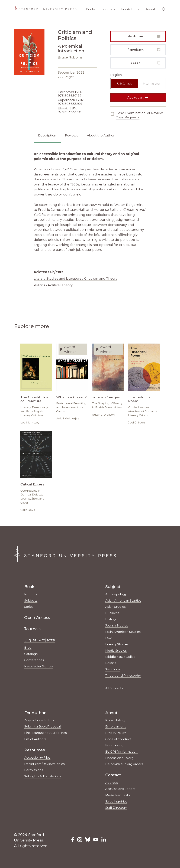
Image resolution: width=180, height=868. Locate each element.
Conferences (34, 660)
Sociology (113, 669)
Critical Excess (32, 484)
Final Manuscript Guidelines (46, 733)
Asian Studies (115, 607)
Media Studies (116, 650)
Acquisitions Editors (39, 720)
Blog (28, 647)
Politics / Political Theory (53, 285)
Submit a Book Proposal (43, 726)
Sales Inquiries (116, 801)
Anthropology (116, 594)
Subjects (31, 600)
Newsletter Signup (39, 666)
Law (108, 638)
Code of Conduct (118, 739)
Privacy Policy (115, 733)
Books (91, 9)
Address (112, 783)
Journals (108, 9)
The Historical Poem (140, 399)
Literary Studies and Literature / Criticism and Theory (75, 279)
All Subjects (114, 688)
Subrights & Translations (43, 776)
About (150, 9)
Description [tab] (47, 135)
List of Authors (35, 739)
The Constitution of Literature (35, 399)
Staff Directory (116, 807)
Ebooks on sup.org (119, 758)
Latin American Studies (123, 632)
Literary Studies (117, 644)
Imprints (31, 594)
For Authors (130, 9)
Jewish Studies (117, 625)
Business (112, 613)
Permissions (34, 770)
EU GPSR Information (121, 751)
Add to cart (138, 97)
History (111, 619)
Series (29, 607)
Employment (115, 726)
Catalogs (31, 654)
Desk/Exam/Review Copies (44, 764)
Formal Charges (106, 397)
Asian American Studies (123, 600)
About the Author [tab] (101, 135)
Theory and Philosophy (123, 675)
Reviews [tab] (72, 135)
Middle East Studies (120, 657)
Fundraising (114, 745)
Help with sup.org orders (124, 764)
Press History (115, 720)
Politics (111, 663)
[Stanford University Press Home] (45, 9)
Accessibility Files (37, 757)
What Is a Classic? (71, 397)
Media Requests (118, 795)
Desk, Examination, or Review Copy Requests (137, 115)
